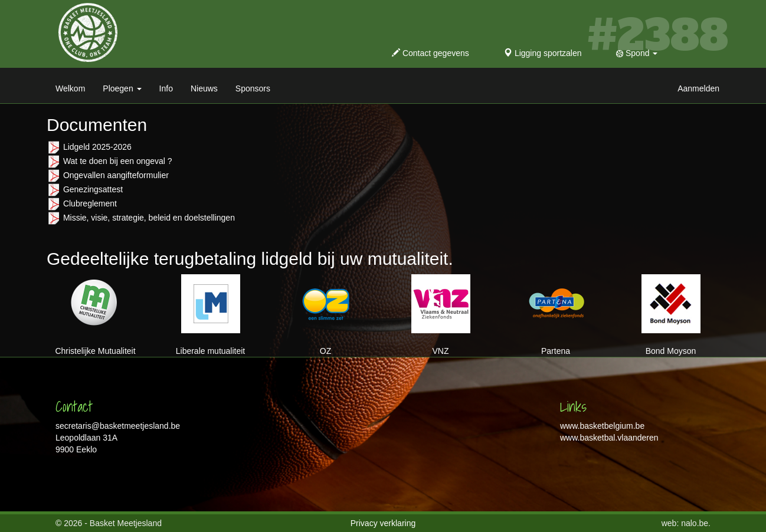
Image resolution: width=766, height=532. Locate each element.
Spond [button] (637, 53)
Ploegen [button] (122, 88)
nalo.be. (696, 523)
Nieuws (204, 88)
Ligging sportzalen (543, 53)
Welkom (70, 88)
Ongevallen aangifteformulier (116, 175)
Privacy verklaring (383, 523)
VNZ (441, 315)
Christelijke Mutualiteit (95, 315)
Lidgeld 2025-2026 (97, 147)
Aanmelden (698, 88)
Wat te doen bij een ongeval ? (118, 161)
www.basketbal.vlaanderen (609, 438)
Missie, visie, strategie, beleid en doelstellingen (149, 218)
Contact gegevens (431, 53)
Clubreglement (90, 203)
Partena (556, 315)
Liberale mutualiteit (211, 315)
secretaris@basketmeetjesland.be (118, 426)
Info (166, 88)
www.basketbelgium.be (602, 426)
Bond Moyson (671, 315)
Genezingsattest (93, 189)
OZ (326, 315)
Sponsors (253, 88)
